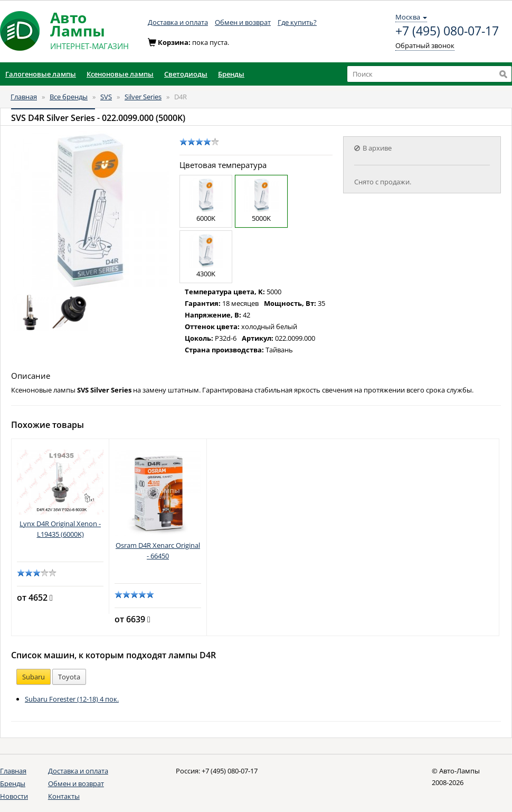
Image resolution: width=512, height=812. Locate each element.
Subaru (34, 677)
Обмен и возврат (243, 22)
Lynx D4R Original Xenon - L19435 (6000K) (60, 529)
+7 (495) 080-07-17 (447, 31)
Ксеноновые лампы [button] (120, 74)
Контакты (64, 796)
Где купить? (297, 22)
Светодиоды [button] (186, 74)
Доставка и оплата (178, 22)
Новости (14, 796)
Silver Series (143, 97)
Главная (24, 97)
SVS (106, 97)
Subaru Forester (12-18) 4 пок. (72, 699)
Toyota (69, 677)
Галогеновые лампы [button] (41, 74)
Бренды (13, 783)
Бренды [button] (231, 74)
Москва (411, 17)
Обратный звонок (425, 45)
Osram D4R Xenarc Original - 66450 (158, 550)
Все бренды (69, 97)
